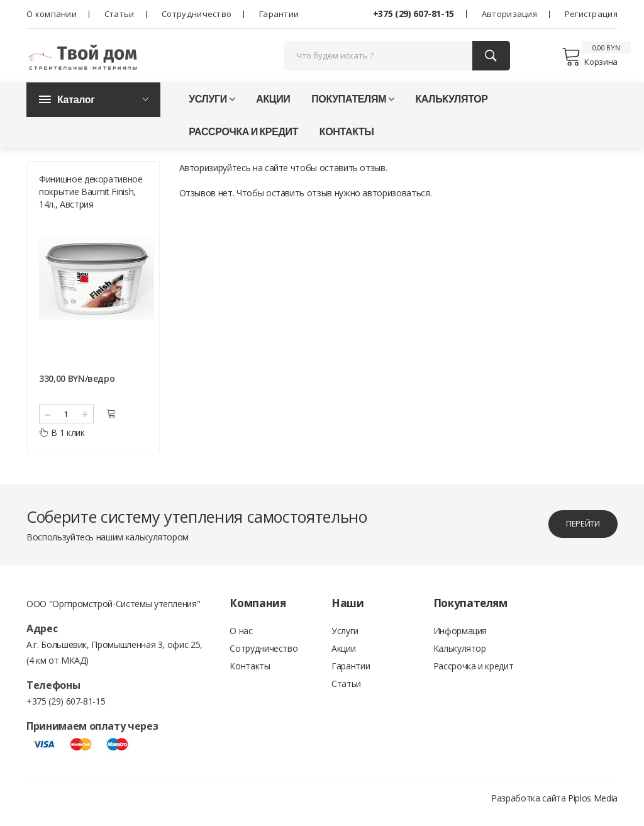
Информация (460, 642)
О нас (241, 642)
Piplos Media (593, 809)
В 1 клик (62, 443)
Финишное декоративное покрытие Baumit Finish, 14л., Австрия (91, 202)
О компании (52, 14)
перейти (577, 534)
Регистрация (591, 14)
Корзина (590, 60)
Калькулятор (451, 105)
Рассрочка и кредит (243, 137)
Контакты (347, 137)
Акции (273, 105)
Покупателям (353, 105)
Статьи (119, 14)
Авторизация (509, 14)
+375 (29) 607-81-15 (414, 14)
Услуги (212, 105)
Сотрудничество (197, 14)
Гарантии (279, 14)
